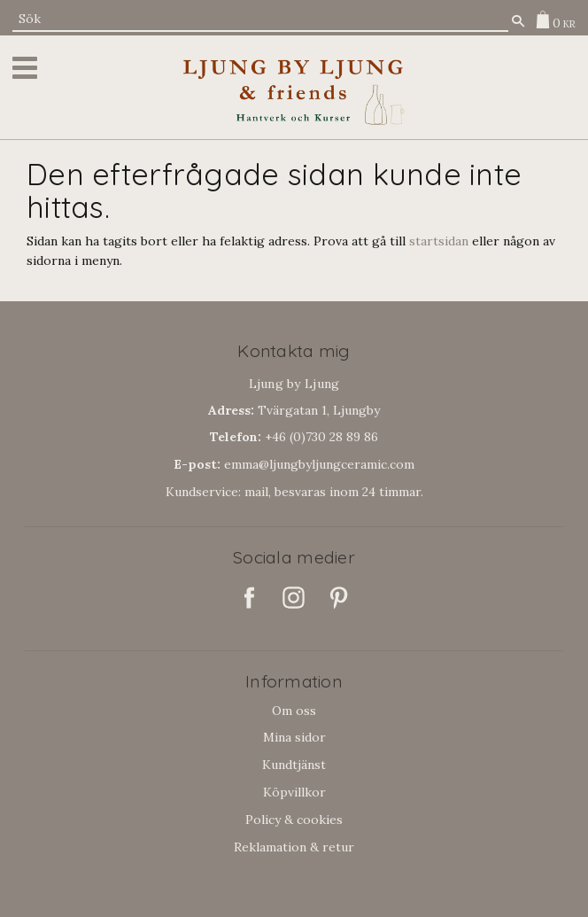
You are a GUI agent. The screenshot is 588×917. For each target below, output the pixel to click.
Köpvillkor (294, 792)
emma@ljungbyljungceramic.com (294, 464)
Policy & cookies (294, 820)
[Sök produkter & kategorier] (260, 19)
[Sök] (518, 21)
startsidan (439, 241)
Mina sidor (294, 737)
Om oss (294, 711)
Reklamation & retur (294, 847)
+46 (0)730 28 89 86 (294, 437)
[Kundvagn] (552, 19)
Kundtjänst (294, 765)
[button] (28, 68)
